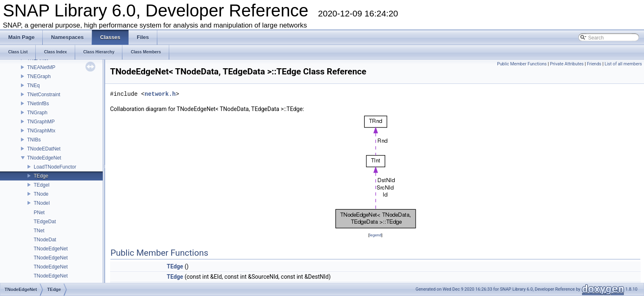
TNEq (33, 86)
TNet (39, 231)
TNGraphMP (41, 122)
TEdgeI (42, 185)
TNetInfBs (38, 104)
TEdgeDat (45, 222)
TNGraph (37, 113)
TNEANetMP (41, 67)
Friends (594, 64)
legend (375, 235)
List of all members (623, 64)
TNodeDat (45, 240)
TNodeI (42, 203)
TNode (41, 194)
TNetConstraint (44, 95)
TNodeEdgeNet (44, 158)
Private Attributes (567, 64)
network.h (160, 94)
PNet (39, 213)
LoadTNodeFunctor (55, 167)
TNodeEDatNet (44, 149)
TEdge (41, 176)
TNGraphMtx (41, 131)
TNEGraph (39, 76)
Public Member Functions (522, 64)
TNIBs (34, 140)
